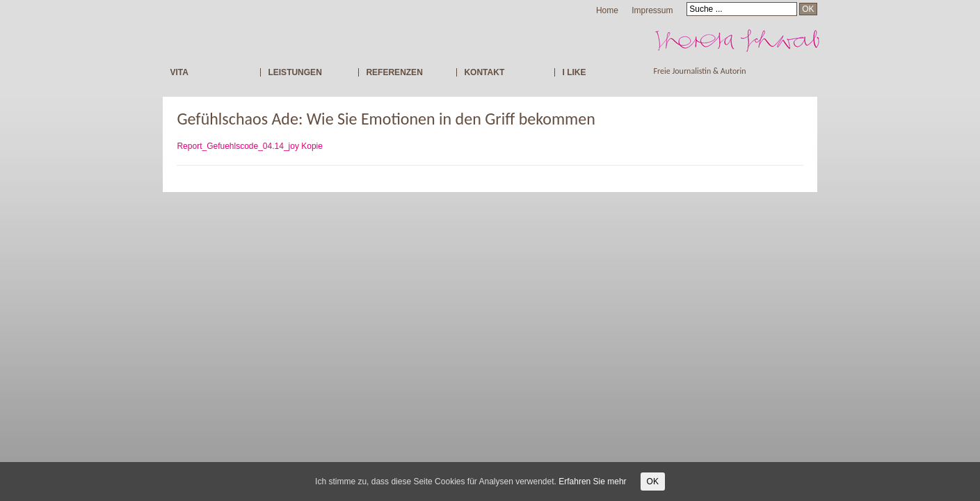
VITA (179, 72)
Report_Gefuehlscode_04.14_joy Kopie (249, 146)
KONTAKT (484, 72)
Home (607, 10)
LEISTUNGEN (295, 72)
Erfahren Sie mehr (592, 482)
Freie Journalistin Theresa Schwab (773, 40)
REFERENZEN (394, 72)
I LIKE (575, 72)
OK (653, 482)
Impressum (652, 10)
